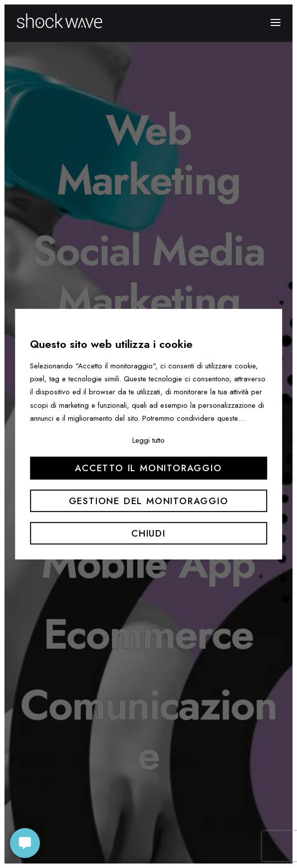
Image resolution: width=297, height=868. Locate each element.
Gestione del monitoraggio (149, 500)
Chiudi (148, 533)
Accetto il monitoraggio (148, 468)
